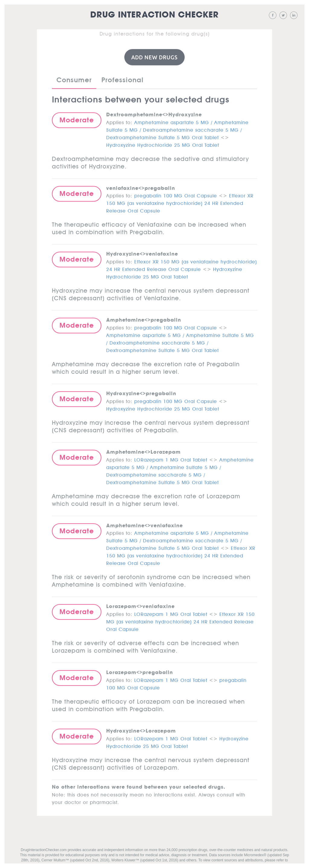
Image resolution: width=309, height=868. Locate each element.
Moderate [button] (77, 119)
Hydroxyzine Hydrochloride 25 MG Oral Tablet (163, 143)
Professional (123, 79)
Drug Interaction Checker (154, 15)
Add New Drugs (154, 56)
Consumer (74, 79)
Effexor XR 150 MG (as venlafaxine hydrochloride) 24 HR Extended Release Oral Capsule (180, 202)
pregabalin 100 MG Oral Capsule (176, 194)
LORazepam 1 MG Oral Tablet (171, 458)
